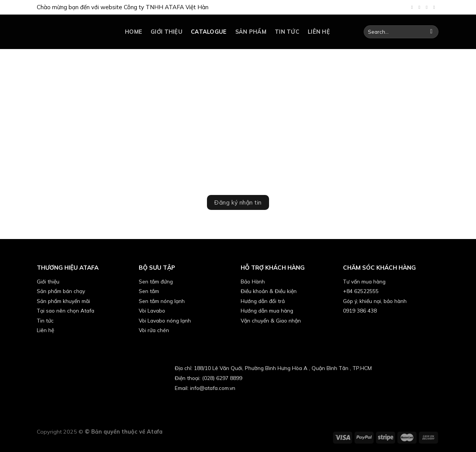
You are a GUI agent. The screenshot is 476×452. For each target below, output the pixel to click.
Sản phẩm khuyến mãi (63, 301)
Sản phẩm (251, 32)
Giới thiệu (167, 32)
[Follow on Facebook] (414, 7)
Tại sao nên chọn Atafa (66, 310)
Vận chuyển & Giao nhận (271, 320)
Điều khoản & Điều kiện (269, 291)
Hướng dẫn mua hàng (267, 310)
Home (134, 32)
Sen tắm (149, 291)
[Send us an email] (428, 7)
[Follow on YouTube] (435, 7)
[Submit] (431, 32)
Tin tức (287, 32)
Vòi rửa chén (154, 330)
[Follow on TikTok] (421, 7)
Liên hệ (319, 32)
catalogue (209, 32)
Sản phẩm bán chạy (61, 291)
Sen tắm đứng (156, 281)
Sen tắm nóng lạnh (162, 301)
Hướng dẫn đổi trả (263, 301)
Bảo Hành (253, 281)
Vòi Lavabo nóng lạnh (165, 320)
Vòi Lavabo (152, 310)
